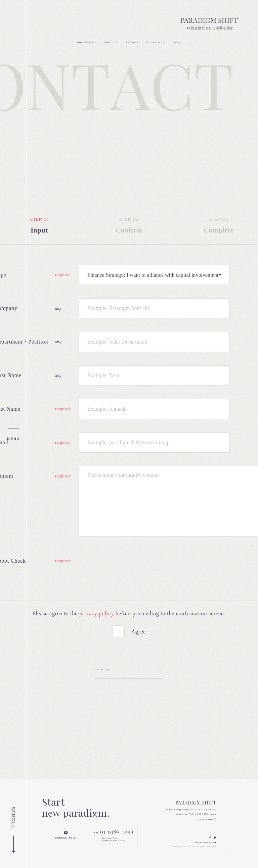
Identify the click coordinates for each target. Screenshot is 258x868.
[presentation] (130, 564)
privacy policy (97, 614)
